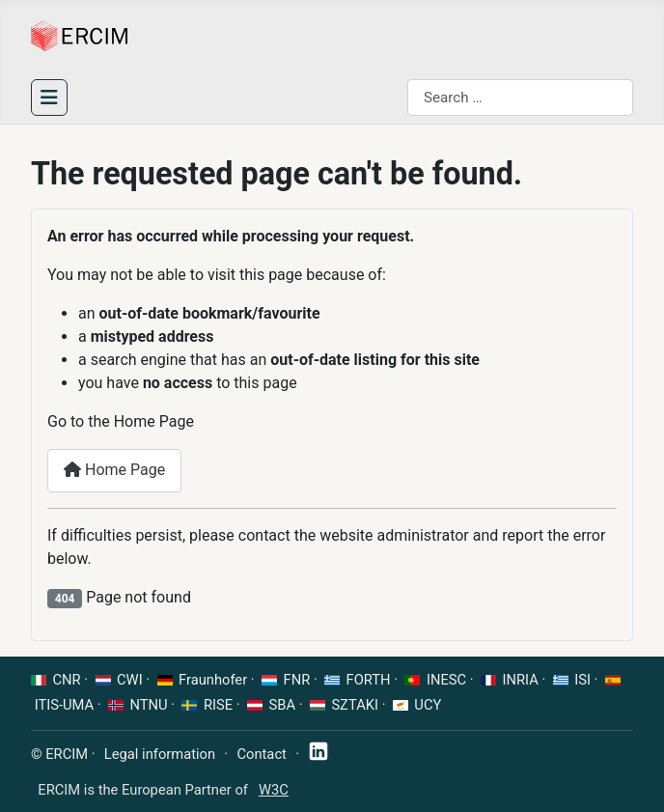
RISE (218, 705)
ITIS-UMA (65, 705)
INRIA (521, 680)
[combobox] (520, 98)
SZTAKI (355, 705)
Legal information (160, 754)
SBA (283, 705)
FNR (297, 680)
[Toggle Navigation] (49, 98)
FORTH (369, 680)
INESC (446, 680)
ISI (582, 680)
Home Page (114, 470)
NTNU (149, 705)
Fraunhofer (213, 680)
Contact (261, 754)
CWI (130, 680)
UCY (428, 705)
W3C (274, 790)
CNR (67, 680)
